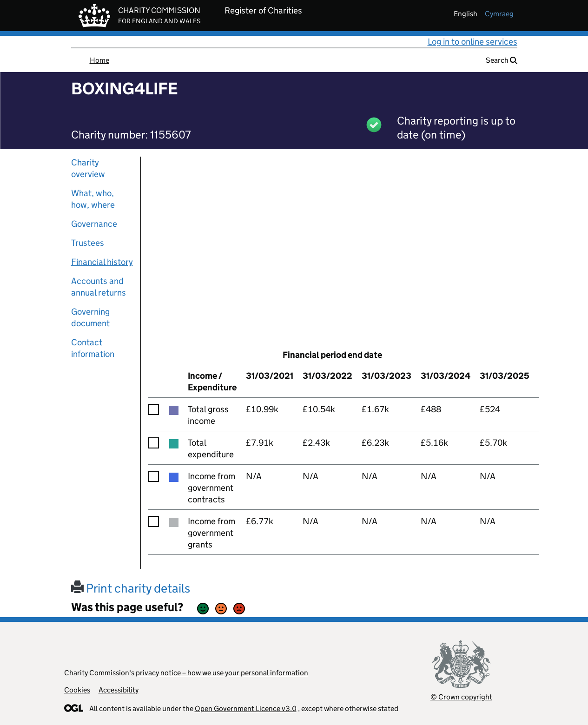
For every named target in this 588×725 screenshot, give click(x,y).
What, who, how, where (93, 199)
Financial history (102, 262)
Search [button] (502, 60)
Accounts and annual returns (99, 287)
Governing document (90, 317)
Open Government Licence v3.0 (246, 709)
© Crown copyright (461, 697)
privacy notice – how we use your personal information (222, 673)
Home (99, 60)
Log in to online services (472, 42)
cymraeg (499, 14)
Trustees (88, 243)
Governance (94, 224)
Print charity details (131, 588)
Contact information (93, 348)
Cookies (77, 690)
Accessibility (119, 690)
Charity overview (88, 168)
